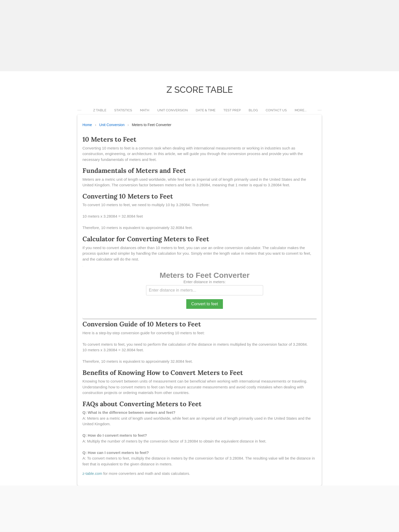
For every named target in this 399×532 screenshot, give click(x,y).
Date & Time (206, 110)
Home (87, 125)
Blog (253, 110)
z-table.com (92, 474)
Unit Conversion (173, 110)
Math (145, 110)
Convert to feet (205, 304)
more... (301, 110)
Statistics (123, 110)
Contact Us (276, 110)
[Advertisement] (153, 36)
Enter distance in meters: (205, 282)
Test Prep (232, 110)
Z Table (100, 110)
